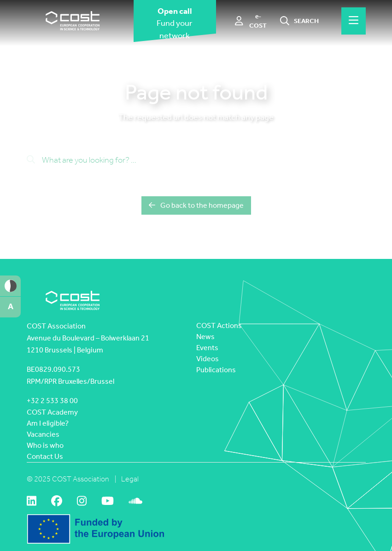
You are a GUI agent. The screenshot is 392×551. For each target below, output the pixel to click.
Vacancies (43, 434)
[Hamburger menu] (354, 21)
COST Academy (52, 412)
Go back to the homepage (196, 205)
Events (207, 348)
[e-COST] (252, 21)
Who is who (45, 445)
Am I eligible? (48, 423)
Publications (216, 370)
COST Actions (219, 325)
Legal (130, 479)
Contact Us (45, 456)
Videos (208, 359)
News (205, 337)
